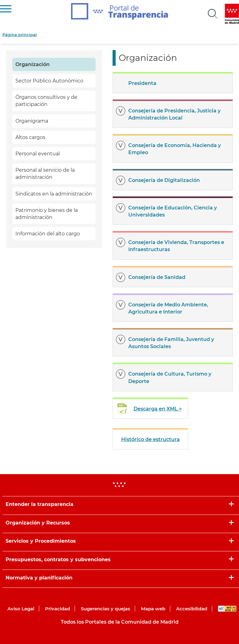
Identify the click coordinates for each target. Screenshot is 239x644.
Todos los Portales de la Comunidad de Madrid (120, 622)
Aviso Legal (21, 609)
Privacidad (58, 609)
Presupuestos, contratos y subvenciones (58, 560)
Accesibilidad (192, 609)
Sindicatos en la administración (54, 194)
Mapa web (153, 609)
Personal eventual (38, 154)
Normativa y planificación (39, 578)
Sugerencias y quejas (105, 609)
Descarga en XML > (158, 409)
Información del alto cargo (48, 234)
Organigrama (32, 121)
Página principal (20, 35)
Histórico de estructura (150, 439)
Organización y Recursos (38, 523)
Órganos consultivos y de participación (46, 101)
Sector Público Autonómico (49, 81)
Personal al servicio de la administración (45, 174)
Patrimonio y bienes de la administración (47, 214)
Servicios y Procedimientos (41, 541)
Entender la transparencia (39, 504)
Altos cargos (30, 137)
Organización (33, 64)
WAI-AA (227, 609)
